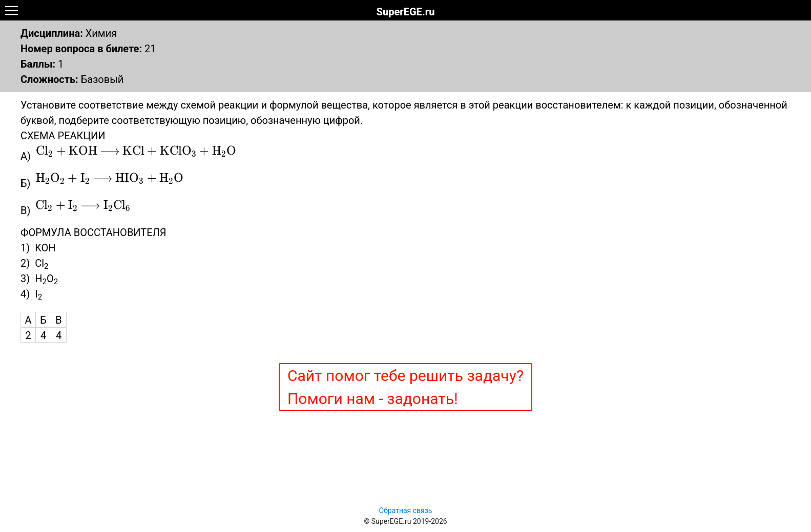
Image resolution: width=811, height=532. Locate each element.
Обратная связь (406, 510)
